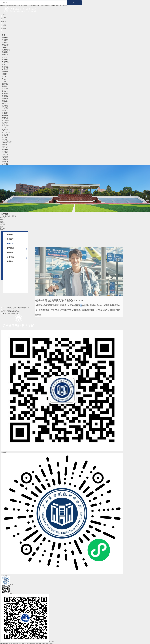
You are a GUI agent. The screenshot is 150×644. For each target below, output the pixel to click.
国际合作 (5, 147)
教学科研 (5, 84)
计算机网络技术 (37, 6)
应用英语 (46, 6)
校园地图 (5, 123)
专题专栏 (5, 62)
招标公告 (4, 21)
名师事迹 (5, 89)
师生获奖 (5, 96)
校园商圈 (5, 116)
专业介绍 (5, 79)
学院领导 (5, 43)
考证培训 (5, 140)
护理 (42, 6)
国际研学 (5, 150)
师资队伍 (5, 86)
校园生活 (5, 101)
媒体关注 (5, 59)
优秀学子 (5, 130)
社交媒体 (5, 113)
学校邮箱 (4, 25)
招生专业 (10, 6)
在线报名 (5, 164)
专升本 (4, 137)
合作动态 (5, 162)
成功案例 (5, 157)
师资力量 (20, 6)
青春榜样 (5, 125)
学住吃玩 (5, 103)
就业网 (4, 77)
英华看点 (5, 52)
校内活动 (5, 106)
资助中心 (5, 120)
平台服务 (5, 98)
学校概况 (5, 38)
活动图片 (5, 111)
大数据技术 (51, 6)
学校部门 (5, 81)
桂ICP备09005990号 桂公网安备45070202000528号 (41, 643)
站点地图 (4, 29)
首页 (4, 35)
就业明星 (5, 128)
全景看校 (5, 67)
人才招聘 (4, 18)
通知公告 (5, 57)
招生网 (4, 74)
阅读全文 (38, 365)
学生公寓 (30, 6)
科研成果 (5, 94)
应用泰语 (57, 6)
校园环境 (5, 64)
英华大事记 (6, 50)
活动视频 (5, 108)
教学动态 (5, 91)
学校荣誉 (5, 45)
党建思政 (4, 14)
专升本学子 (6, 132)
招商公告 (5, 145)
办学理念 (5, 47)
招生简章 (5, 159)
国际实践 (5, 154)
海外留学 (5, 152)
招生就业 (5, 72)
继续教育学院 (7, 142)
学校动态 (5, 55)
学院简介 (5, 40)
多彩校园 (5, 69)
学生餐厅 (25, 6)
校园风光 (15, 6)
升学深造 (5, 135)
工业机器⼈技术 (63, 6)
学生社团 (5, 118)
